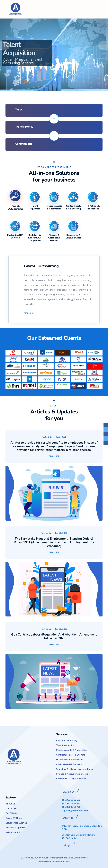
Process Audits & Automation (72, 750)
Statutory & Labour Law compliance (75, 769)
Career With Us (14, 818)
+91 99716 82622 (71, 800)
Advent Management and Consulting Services (65, 858)
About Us (10, 804)
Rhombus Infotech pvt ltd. (62, 861)
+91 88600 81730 (71, 807)
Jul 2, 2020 (61, 437)
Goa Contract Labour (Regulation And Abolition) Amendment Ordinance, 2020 (54, 636)
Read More (29, 313)
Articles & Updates (16, 828)
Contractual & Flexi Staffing (71, 755)
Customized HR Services (69, 764)
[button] (5, 46)
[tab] (15, 206)
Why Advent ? (13, 832)
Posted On (47, 437)
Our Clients (11, 813)
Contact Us (11, 809)
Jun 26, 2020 (61, 629)
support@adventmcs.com (75, 811)
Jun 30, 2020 (61, 533)
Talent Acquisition (66, 745)
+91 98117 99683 (71, 804)
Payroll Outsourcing (67, 741)
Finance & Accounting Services (72, 774)
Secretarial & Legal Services (71, 779)
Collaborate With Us (16, 823)
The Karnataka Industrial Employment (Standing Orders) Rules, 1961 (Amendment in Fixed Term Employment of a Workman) (54, 542)
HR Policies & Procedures (70, 760)
